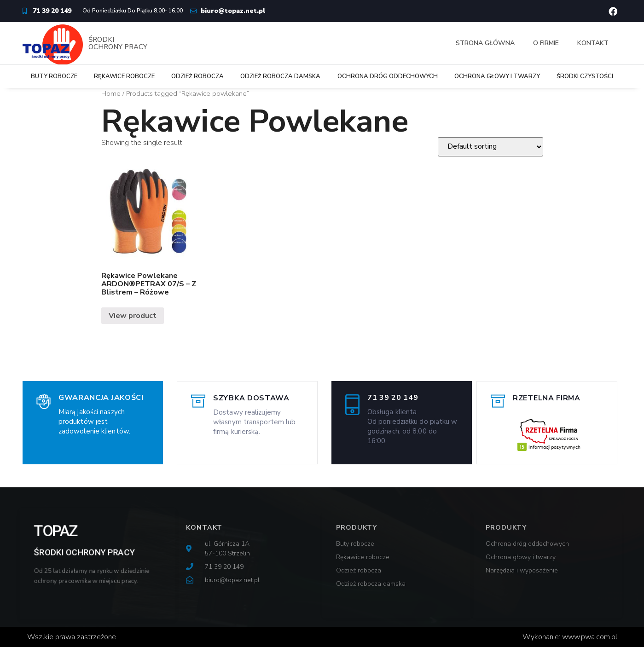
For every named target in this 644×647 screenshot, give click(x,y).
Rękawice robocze (124, 76)
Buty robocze (54, 76)
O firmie (546, 43)
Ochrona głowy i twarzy (497, 76)
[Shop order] (490, 147)
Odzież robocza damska (280, 76)
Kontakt (593, 43)
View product (133, 316)
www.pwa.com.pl (590, 637)
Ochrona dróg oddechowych (388, 76)
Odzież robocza (197, 76)
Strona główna (485, 43)
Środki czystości (585, 76)
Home (111, 93)
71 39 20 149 (393, 398)
